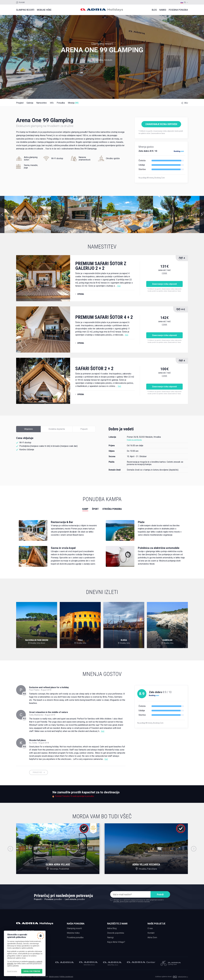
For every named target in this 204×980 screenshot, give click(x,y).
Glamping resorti (25, 10)
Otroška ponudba (112, 509)
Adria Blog (112, 928)
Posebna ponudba (178, 10)
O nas (150, 928)
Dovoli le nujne (12, 971)
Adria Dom (152, 937)
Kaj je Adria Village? (116, 942)
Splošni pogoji (54, 977)
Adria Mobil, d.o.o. (65, 962)
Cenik (164, 273)
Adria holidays (102, 10)
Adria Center (141, 962)
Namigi (163, 10)
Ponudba (61, 103)
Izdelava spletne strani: (164, 977)
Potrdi (160, 894)
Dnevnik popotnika (116, 933)
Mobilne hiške (44, 10)
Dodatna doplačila (57, 429)
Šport (95, 509)
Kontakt (22, 2)
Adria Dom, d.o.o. (88, 963)
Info (52, 103)
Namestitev (42, 103)
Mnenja (73, 103)
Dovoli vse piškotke (32, 971)
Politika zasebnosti (66, 977)
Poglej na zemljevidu (134, 440)
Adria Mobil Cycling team (171, 963)
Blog (154, 10)
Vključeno (28, 429)
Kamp (85, 509)
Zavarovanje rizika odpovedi (161, 124)
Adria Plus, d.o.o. (112, 964)
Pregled (20, 103)
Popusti (84, 429)
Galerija (30, 103)
